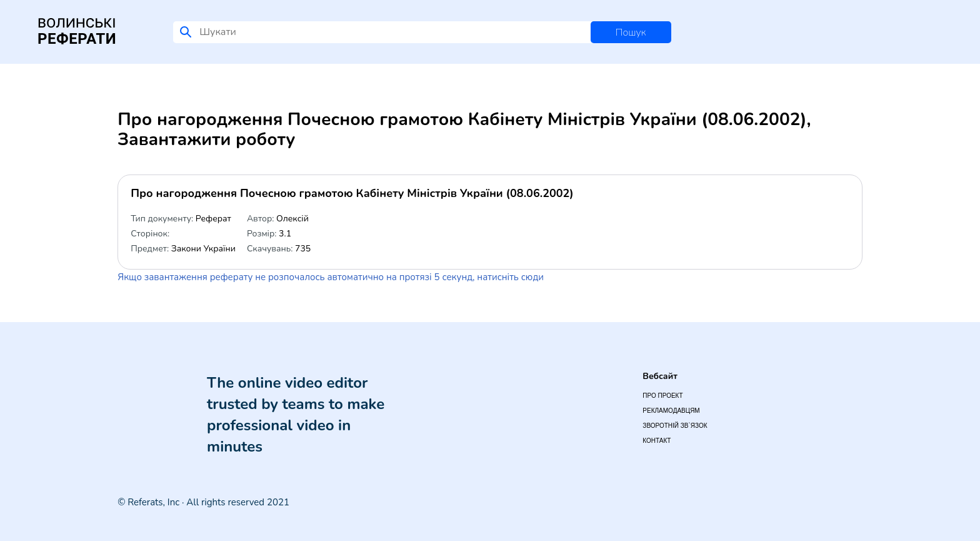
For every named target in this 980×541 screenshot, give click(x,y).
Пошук (631, 33)
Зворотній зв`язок (675, 426)
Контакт (657, 441)
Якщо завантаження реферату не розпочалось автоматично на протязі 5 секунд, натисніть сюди (331, 277)
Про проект (662, 396)
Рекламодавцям (671, 411)
